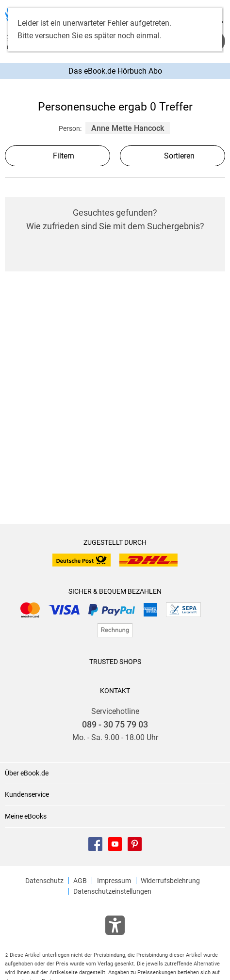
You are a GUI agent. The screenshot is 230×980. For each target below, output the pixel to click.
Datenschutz (44, 881)
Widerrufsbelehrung (170, 881)
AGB (80, 881)
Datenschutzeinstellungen (112, 891)
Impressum (114, 881)
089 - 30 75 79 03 (115, 725)
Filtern (58, 156)
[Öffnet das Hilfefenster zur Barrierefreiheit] (115, 927)
